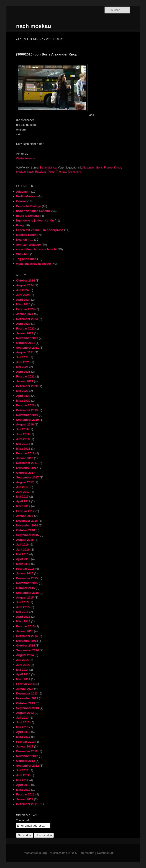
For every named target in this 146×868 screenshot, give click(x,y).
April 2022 (23, 324)
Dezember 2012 (27, 751)
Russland (41, 172)
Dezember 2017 (27, 463)
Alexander (89, 168)
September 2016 (28, 535)
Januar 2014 (25, 689)
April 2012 (23, 785)
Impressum (87, 853)
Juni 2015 (23, 607)
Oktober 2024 (26, 281)
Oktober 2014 (26, 645)
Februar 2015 (25, 626)
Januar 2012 (25, 799)
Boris (99, 168)
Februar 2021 (25, 376)
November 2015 (27, 583)
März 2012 (23, 790)
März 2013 (23, 737)
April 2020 (23, 396)
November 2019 (27, 415)
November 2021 (27, 338)
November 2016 (27, 525)
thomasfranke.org (35, 853)
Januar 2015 (25, 631)
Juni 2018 (23, 439)
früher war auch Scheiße (33, 211)
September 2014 (28, 650)
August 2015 (25, 598)
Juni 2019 (23, 434)
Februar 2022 (25, 328)
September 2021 (28, 348)
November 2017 (27, 468)
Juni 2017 (23, 492)
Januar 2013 (25, 746)
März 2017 (23, 506)
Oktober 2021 (26, 343)
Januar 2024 (25, 314)
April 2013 (23, 732)
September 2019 (28, 420)
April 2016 (23, 559)
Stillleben (23, 254)
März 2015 (23, 621)
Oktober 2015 (26, 588)
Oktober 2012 (26, 761)
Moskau (21, 172)
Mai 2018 (22, 444)
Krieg (20, 225)
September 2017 (28, 477)
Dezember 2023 (27, 319)
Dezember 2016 (27, 521)
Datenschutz (105, 853)
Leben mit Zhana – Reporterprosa (40, 230)
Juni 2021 (23, 362)
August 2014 (25, 655)
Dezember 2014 (27, 636)
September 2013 (28, 708)
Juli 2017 (22, 487)
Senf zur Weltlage (28, 245)
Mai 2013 (22, 727)
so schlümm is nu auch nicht (36, 249)
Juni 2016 (23, 550)
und (79, 172)
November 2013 (27, 698)
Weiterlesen (26, 158)
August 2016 (25, 540)
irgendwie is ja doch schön (35, 220)
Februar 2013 (25, 742)
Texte (51, 172)
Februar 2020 (25, 405)
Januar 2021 (25, 381)
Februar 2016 (25, 569)
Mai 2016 (22, 554)
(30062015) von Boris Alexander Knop (47, 54)
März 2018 (23, 449)
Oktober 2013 (26, 703)
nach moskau (34, 26)
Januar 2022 (25, 333)
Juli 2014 (22, 660)
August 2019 (25, 424)
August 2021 (25, 352)
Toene (71, 172)
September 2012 (28, 766)
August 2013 (25, 713)
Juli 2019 (22, 429)
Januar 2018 (25, 458)
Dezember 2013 (27, 693)
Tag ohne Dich (26, 259)
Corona (21, 201)
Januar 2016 (25, 573)
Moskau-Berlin (26, 235)
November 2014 (27, 641)
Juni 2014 (23, 665)
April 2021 (23, 372)
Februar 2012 (25, 794)
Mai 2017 (22, 497)
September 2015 (28, 593)
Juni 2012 (23, 775)
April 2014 (23, 674)
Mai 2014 (22, 670)
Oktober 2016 (26, 530)
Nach (30, 172)
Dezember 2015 (27, 578)
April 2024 (23, 300)
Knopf (118, 168)
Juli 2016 (22, 545)
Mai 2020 (22, 391)
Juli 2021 (22, 357)
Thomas (61, 172)
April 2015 (23, 617)
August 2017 (25, 482)
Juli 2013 (22, 718)
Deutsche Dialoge (29, 206)
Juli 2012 (22, 770)
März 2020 (23, 401)
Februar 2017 (25, 511)
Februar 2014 (25, 684)
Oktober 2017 (26, 473)
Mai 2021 (22, 367)
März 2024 (23, 304)
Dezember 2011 (27, 804)
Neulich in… (25, 240)
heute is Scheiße (28, 216)
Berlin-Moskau (48, 168)
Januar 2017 (25, 516)
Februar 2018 (25, 453)
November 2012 (27, 756)
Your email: (23, 820)
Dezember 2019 (27, 410)
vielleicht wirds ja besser (34, 264)
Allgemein (23, 192)
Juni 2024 (23, 295)
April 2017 (23, 501)
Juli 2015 (22, 602)
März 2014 (23, 679)
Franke (108, 168)
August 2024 (25, 285)
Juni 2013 (23, 722)
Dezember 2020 (27, 386)
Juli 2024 (22, 290)
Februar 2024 (25, 309)
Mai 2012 (22, 780)
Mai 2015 (22, 612)
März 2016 (23, 564)
